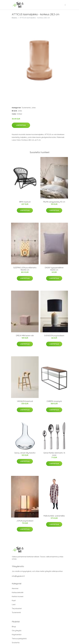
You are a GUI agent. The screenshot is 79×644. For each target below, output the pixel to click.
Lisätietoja (21, 125)
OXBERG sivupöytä (54, 401)
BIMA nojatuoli (25, 202)
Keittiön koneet (18, 596)
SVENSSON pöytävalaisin (54, 336)
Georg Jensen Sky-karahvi (25, 453)
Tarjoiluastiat (17, 608)
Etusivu (14, 18)
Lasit (14, 604)
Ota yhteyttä (17, 631)
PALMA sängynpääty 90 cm (54, 202)
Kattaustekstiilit (18, 592)
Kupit (14, 600)
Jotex (33, 108)
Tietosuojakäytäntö (19, 639)
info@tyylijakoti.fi (18, 576)
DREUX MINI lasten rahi (25, 336)
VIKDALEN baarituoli (25, 401)
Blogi (14, 627)
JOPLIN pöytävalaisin (25, 521)
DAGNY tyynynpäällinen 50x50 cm (54, 269)
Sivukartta (16, 643)
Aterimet (15, 588)
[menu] (65, 5)
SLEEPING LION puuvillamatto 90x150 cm (25, 269)
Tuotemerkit (26, 108)
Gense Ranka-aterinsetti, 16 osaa (54, 454)
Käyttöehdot (17, 635)
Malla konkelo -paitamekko (54, 516)
